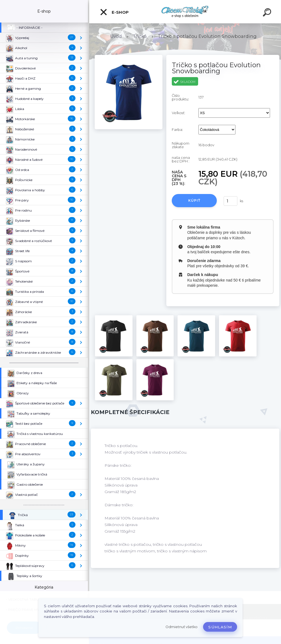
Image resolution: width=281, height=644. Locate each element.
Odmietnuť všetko (182, 627)
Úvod (116, 36)
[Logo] (185, 12)
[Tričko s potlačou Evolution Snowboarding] (129, 57)
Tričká (140, 36)
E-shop (114, 12)
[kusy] (231, 201)
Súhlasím (220, 627)
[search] (268, 13)
